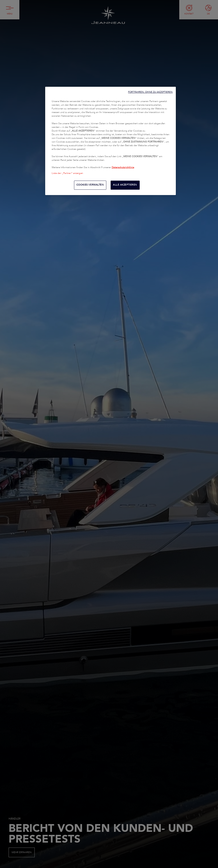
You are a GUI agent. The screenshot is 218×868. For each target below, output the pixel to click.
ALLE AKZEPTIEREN (125, 185)
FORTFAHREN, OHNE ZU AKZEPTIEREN (150, 92)
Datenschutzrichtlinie (123, 167)
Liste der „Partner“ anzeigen (67, 173)
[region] (111, 141)
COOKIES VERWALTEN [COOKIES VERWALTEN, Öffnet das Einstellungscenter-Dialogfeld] (90, 185)
